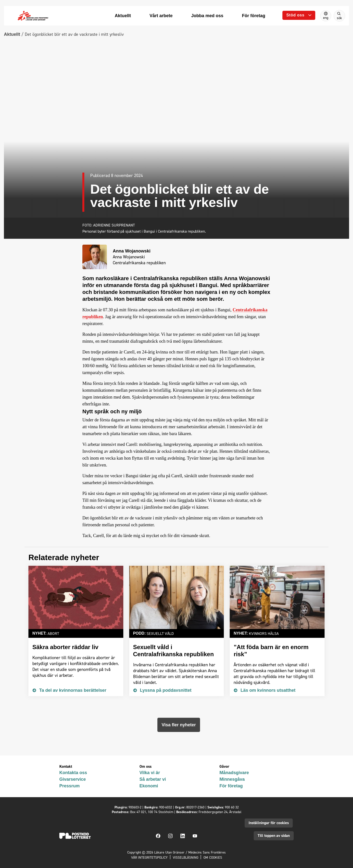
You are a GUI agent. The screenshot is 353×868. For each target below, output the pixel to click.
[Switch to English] (326, 16)
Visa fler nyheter (179, 725)
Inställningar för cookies (269, 823)
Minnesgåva (232, 779)
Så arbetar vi (153, 779)
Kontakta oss (73, 773)
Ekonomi (149, 786)
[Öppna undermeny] (299, 15)
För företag (231, 786)
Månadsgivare (234, 773)
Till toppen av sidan (274, 836)
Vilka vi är (150, 773)
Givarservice (73, 779)
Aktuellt (12, 34)
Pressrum (69, 786)
